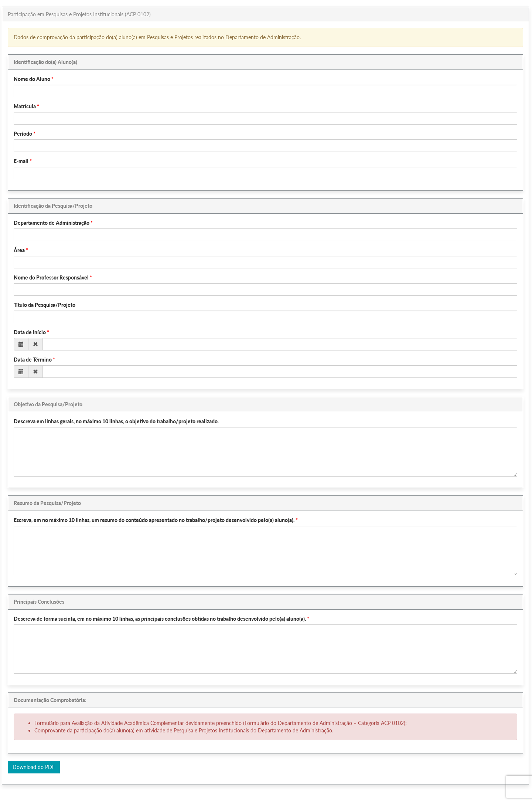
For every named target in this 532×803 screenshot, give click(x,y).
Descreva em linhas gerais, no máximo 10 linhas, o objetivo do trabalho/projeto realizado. (116, 421)
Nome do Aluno (32, 79)
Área (19, 250)
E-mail (21, 161)
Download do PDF (34, 767)
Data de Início (30, 332)
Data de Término (33, 360)
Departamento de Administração (52, 223)
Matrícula (25, 106)
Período (23, 134)
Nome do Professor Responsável (51, 277)
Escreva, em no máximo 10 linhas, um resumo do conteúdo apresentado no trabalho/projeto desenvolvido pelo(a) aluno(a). (154, 520)
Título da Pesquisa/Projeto (45, 305)
